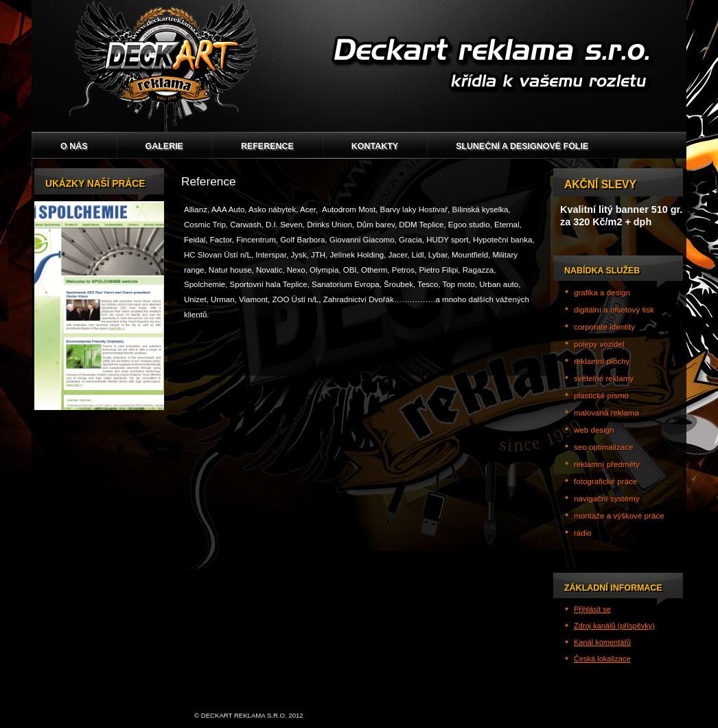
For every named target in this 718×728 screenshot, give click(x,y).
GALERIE (164, 146)
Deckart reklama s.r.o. (359, 66)
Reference (267, 146)
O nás (74, 146)
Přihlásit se (592, 609)
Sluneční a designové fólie (522, 146)
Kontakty (375, 146)
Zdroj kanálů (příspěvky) (614, 626)
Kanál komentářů (602, 642)
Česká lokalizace (602, 659)
